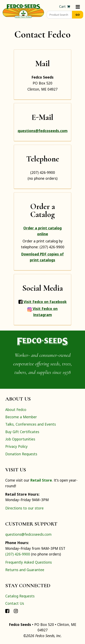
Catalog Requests (20, 596)
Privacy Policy (16, 446)
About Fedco (16, 410)
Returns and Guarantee (25, 570)
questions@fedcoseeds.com (43, 131)
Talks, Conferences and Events (31, 424)
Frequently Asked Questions (29, 562)
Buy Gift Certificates (22, 432)
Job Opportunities (20, 439)
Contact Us (15, 603)
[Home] (23, 11)
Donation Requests (21, 454)
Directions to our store (24, 508)
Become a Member (21, 417)
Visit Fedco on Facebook (42, 302)
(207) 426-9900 (18, 554)
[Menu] (78, 7)
